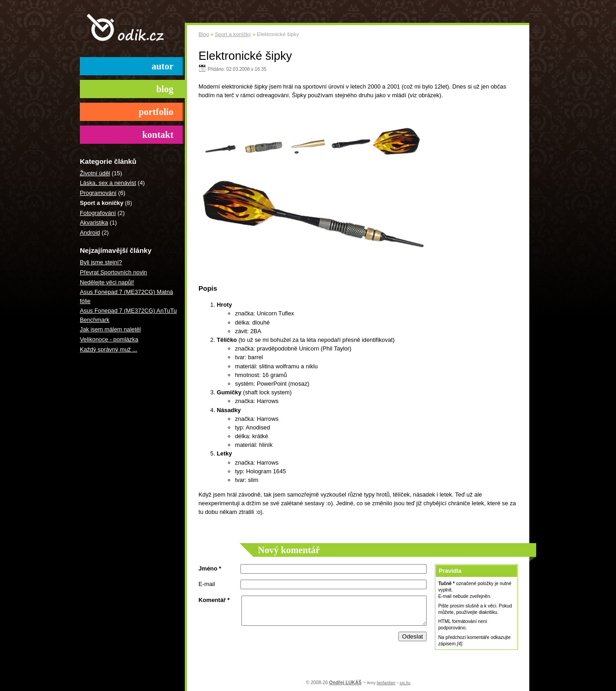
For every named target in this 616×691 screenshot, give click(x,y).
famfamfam (386, 683)
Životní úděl (95, 173)
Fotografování (98, 213)
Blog (204, 34)
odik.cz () (132, 29)
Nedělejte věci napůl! (107, 282)
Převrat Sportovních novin (113, 272)
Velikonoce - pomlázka (109, 339)
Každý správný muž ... (109, 349)
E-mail (207, 584)
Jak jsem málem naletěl (110, 329)
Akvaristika (94, 222)
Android (90, 233)
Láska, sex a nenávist (108, 183)
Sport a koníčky (233, 34)
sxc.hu (405, 683)
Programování (98, 193)
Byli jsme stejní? (101, 262)
